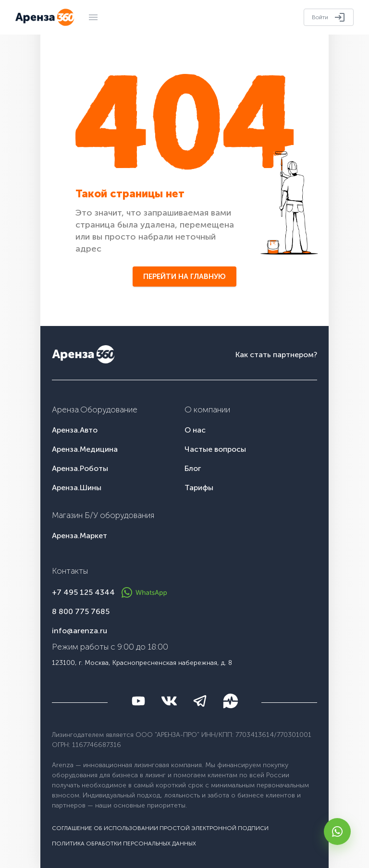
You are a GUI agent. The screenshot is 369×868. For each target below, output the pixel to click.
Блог (193, 468)
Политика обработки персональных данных (124, 844)
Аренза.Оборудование (95, 410)
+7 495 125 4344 (83, 592)
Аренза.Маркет (80, 536)
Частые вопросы (215, 449)
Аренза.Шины (77, 488)
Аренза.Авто (75, 430)
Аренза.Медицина (85, 449)
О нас (195, 430)
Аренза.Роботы (80, 468)
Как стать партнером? (276, 355)
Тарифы (199, 488)
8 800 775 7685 (81, 611)
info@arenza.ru (80, 631)
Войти (329, 17)
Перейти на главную (184, 277)
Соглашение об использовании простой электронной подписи (160, 828)
